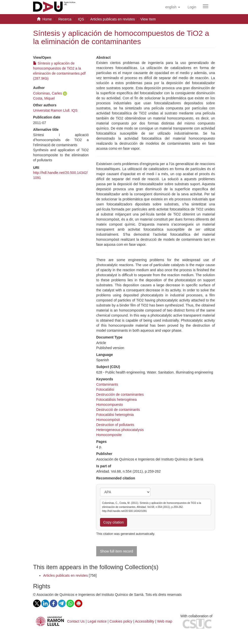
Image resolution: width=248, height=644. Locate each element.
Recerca (65, 19)
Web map (165, 621)
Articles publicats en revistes (113, 19)
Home (47, 19)
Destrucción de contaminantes (120, 394)
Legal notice (97, 621)
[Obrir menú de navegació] (206, 6)
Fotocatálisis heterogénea (116, 400)
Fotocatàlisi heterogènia (115, 415)
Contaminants (107, 384)
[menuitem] (192, 7)
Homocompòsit (108, 420)
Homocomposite (109, 435)
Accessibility (145, 621)
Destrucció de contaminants (118, 410)
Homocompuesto (110, 405)
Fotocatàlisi (105, 389)
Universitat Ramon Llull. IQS (55, 110)
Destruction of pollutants (115, 425)
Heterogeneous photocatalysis (120, 430)
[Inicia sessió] (192, 7)
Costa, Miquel (44, 98)
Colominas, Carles (47, 93)
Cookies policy (121, 621)
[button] (172, 7)
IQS (81, 19)
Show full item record (117, 551)
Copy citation (114, 522)
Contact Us (76, 621)
